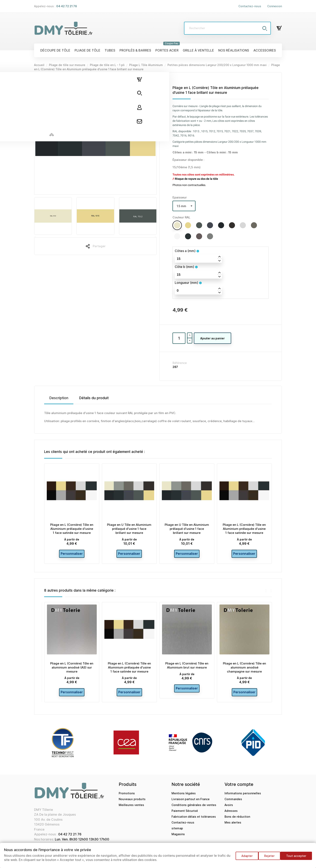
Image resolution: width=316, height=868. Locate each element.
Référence (180, 363)
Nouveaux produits (132, 804)
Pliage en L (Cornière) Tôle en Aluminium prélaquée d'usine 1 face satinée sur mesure (72, 529)
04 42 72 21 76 (70, 839)
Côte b (184, 267)
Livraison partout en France (191, 804)
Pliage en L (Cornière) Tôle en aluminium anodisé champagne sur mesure (244, 670)
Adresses (231, 816)
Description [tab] (59, 398)
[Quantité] (179, 338)
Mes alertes (233, 827)
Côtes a (185, 251)
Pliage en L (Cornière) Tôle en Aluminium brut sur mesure (187, 668)
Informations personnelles (243, 798)
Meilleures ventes (131, 810)
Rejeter (267, 858)
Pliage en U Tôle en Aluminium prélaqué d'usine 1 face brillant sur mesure (129, 529)
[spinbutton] (198, 259)
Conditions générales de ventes (194, 810)
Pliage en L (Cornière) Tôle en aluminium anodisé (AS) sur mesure (72, 670)
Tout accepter (296, 858)
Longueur (186, 283)
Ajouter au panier (213, 338)
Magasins (178, 839)
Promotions (127, 798)
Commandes (233, 804)
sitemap (177, 833)
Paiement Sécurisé (185, 816)
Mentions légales (184, 798)
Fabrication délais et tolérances (194, 821)
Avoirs (229, 810)
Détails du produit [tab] (94, 398)
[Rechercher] (227, 28)
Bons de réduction (237, 821)
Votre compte (239, 789)
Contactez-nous (250, 6)
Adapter (243, 858)
